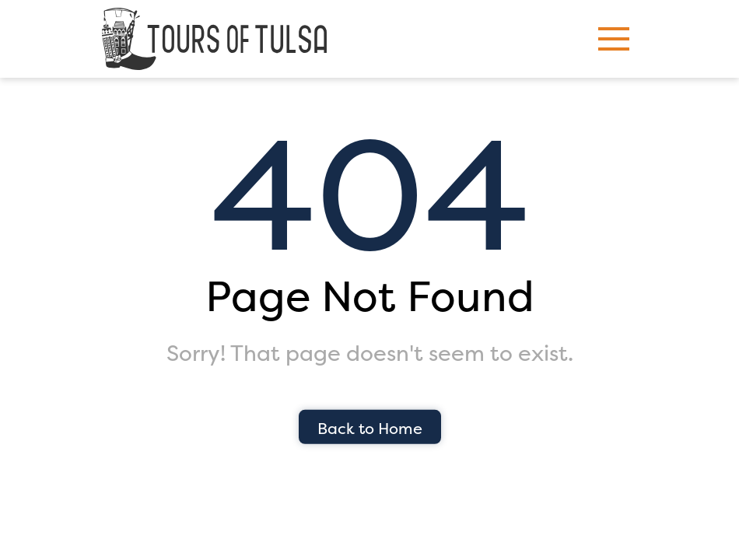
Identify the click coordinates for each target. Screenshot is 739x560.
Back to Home (370, 428)
